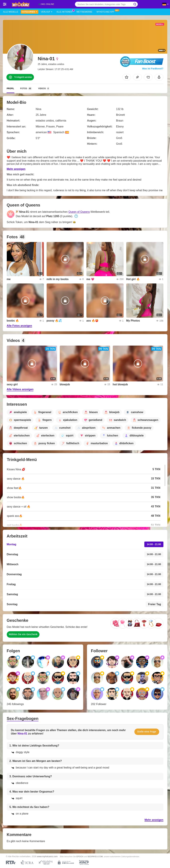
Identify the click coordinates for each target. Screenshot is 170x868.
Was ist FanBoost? (153, 69)
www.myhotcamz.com (47, 856)
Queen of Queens (79, 212)
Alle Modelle (11, 12)
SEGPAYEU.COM (95, 856)
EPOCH (80, 856)
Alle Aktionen (65, 12)
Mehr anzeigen (16, 169)
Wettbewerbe (84, 12)
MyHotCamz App (106, 12)
